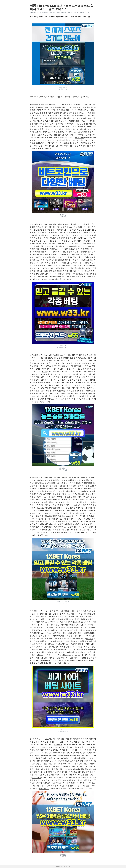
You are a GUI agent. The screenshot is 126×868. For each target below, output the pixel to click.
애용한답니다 (46, 652)
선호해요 (45, 380)
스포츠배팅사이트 (54, 516)
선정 (59, 399)
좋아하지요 (72, 524)
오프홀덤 (35, 143)
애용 (81, 271)
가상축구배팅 (35, 105)
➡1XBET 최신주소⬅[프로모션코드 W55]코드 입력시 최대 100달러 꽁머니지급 (60, 97)
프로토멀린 (34, 224)
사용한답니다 (81, 227)
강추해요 (90, 638)
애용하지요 (64, 254)
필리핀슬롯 (50, 374)
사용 (76, 361)
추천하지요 (55, 497)
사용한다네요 (53, 110)
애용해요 (89, 393)
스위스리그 (34, 355)
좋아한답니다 (44, 788)
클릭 (62, 614)
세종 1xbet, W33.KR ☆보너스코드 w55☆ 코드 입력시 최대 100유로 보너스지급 (54, 13)
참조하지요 (86, 478)
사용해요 (65, 766)
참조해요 (69, 513)
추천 (70, 230)
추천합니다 (84, 783)
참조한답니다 (65, 772)
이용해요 (54, 616)
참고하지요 (67, 502)
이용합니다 (47, 260)
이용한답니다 (62, 274)
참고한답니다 (41, 761)
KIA (78, 238)
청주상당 (55, 769)
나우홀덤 (37, 622)
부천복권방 (34, 611)
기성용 (85, 489)
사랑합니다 (62, 742)
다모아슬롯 (40, 254)
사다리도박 (79, 137)
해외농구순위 (47, 753)
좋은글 (44, 371)
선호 (68, 519)
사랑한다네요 (67, 647)
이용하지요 (47, 140)
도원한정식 (61, 127)
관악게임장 (57, 391)
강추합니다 (36, 777)
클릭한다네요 (41, 369)
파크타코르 (75, 135)
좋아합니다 (43, 636)
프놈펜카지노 (35, 739)
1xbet (60, 644)
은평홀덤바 (44, 500)
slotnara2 (89, 266)
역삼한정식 (34, 478)
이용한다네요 (67, 249)
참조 (63, 129)
